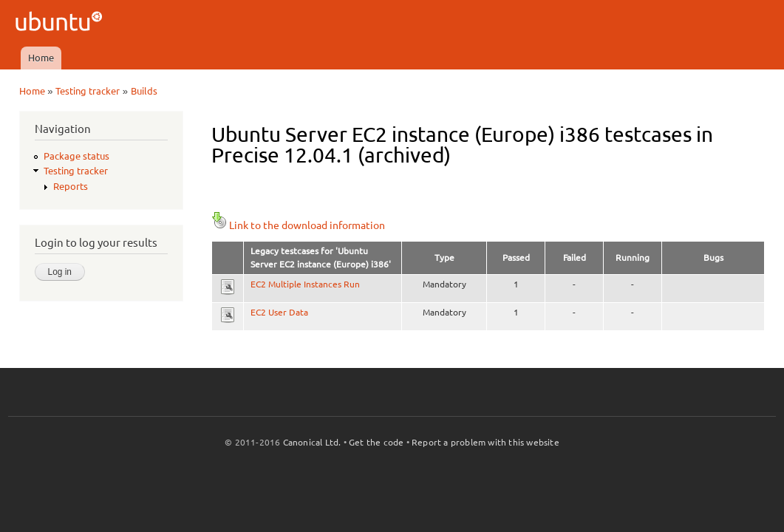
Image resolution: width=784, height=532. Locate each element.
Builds (144, 91)
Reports (71, 186)
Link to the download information (298, 225)
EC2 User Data (279, 312)
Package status (76, 156)
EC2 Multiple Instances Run (305, 284)
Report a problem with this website (485, 442)
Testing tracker (88, 91)
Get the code (376, 442)
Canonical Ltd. (312, 442)
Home (41, 58)
